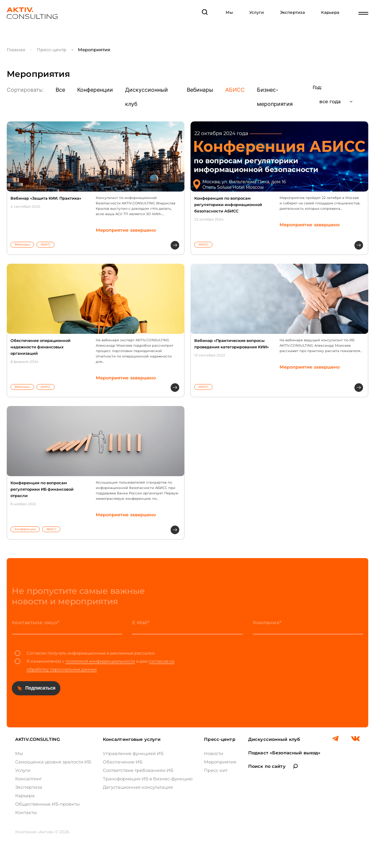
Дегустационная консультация (138, 787)
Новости (214, 753)
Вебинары (200, 90)
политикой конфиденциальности (100, 661)
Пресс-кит (216, 770)
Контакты (26, 812)
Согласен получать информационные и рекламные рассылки (85, 653)
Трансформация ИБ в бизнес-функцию (148, 779)
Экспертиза (292, 12)
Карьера (330, 12)
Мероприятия (220, 762)
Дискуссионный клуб (147, 97)
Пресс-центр (52, 50)
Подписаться (40, 688)
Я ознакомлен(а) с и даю (95, 665)
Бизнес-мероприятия (275, 97)
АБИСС (235, 90)
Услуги (256, 12)
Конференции (95, 90)
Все (60, 90)
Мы (229, 12)
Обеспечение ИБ (123, 762)
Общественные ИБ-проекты (47, 804)
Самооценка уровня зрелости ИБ (53, 762)
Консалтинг (28, 779)
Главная (16, 50)
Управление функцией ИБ (133, 753)
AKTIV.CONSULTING (38, 739)
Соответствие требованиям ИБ (138, 770)
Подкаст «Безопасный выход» (284, 753)
